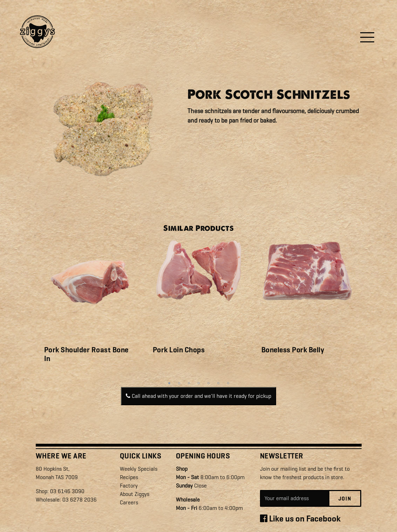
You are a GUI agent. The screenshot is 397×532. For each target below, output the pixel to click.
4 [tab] (199, 383)
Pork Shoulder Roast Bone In (86, 354)
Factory (129, 486)
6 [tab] (218, 383)
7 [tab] (228, 383)
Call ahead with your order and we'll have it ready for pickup (198, 396)
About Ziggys (135, 494)
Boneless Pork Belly (293, 350)
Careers (129, 502)
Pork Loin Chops (179, 350)
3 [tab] (189, 383)
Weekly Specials (139, 469)
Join (345, 499)
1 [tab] (169, 383)
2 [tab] (179, 383)
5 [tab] (208, 383)
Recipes (129, 477)
